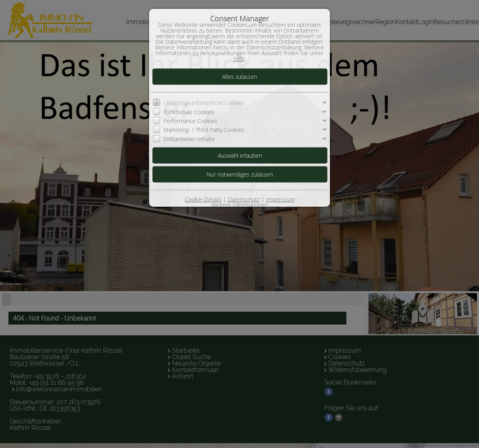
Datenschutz (244, 199)
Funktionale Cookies (189, 112)
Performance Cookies (190, 121)
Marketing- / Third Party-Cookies (204, 130)
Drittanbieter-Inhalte (189, 139)
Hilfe (239, 59)
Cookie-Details (203, 199)
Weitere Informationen (240, 205)
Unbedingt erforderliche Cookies (204, 103)
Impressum (280, 199)
